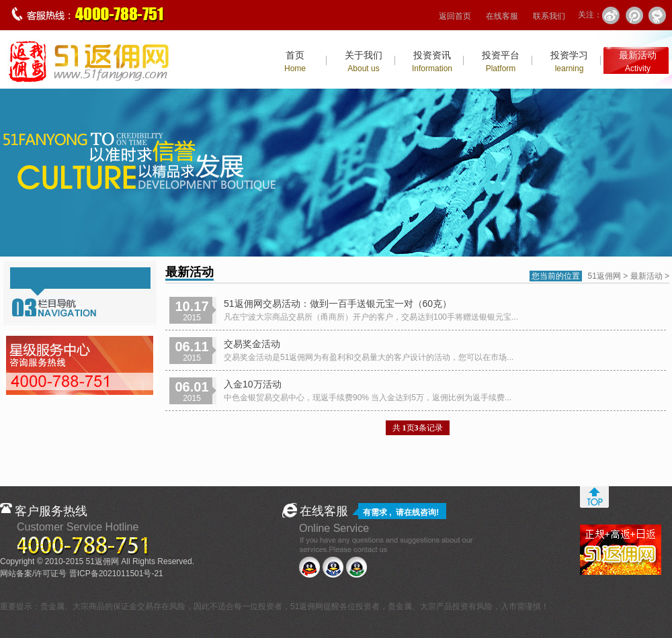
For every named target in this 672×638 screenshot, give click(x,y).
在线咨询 (420, 512)
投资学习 (569, 61)
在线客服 (502, 16)
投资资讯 (432, 61)
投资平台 (501, 61)
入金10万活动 (253, 384)
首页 (295, 61)
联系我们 (549, 16)
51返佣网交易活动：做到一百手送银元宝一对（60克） (338, 304)
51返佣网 (604, 276)
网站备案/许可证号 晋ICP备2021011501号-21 (82, 574)
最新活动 (638, 61)
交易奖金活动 (252, 344)
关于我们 (364, 61)
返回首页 (455, 16)
